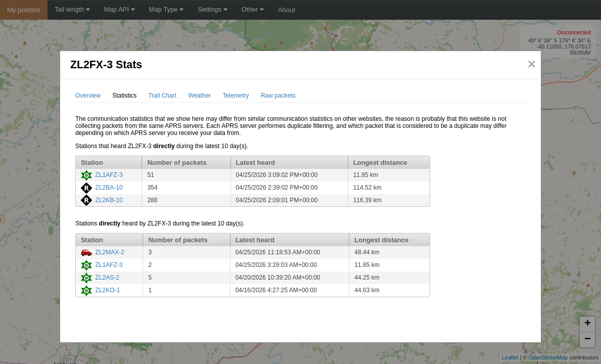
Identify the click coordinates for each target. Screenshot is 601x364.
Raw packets (278, 96)
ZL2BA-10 (109, 188)
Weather (199, 96)
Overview (88, 96)
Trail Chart (162, 96)
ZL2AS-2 (107, 278)
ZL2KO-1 (108, 290)
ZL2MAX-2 (110, 252)
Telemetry (236, 96)
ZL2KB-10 (109, 200)
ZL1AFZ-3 (109, 175)
